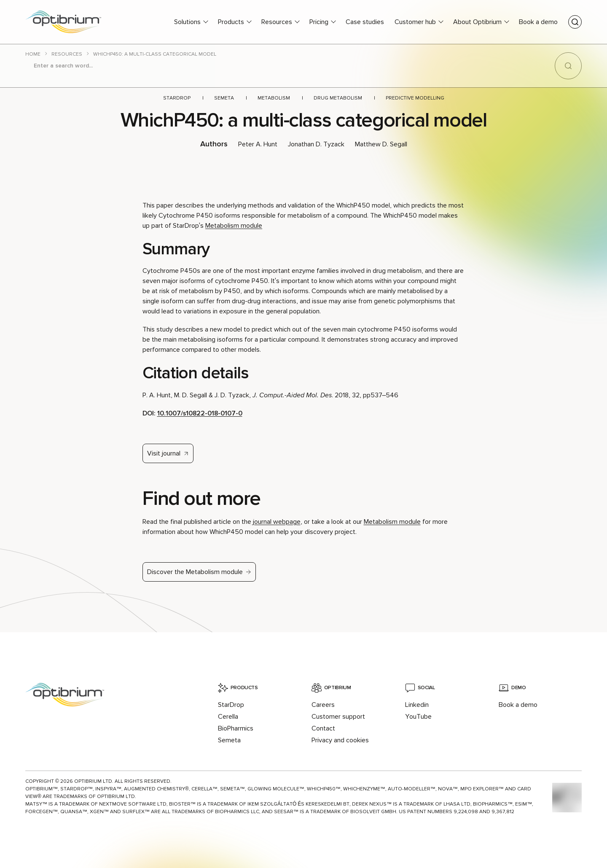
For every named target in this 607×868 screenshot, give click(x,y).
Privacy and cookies (340, 740)
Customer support (338, 717)
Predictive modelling (415, 98)
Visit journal (164, 453)
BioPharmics (236, 728)
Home (33, 54)
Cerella (228, 717)
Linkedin (417, 705)
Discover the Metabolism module (195, 572)
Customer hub (415, 22)
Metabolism (274, 98)
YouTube (418, 717)
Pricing (319, 22)
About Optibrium (477, 22)
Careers (323, 705)
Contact (323, 728)
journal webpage (276, 522)
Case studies (365, 22)
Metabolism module (234, 226)
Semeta (224, 98)
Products (231, 22)
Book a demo (538, 22)
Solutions (187, 22)
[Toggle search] (575, 22)
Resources (277, 22)
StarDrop (177, 98)
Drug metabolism (338, 98)
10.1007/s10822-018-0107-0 (200, 413)
